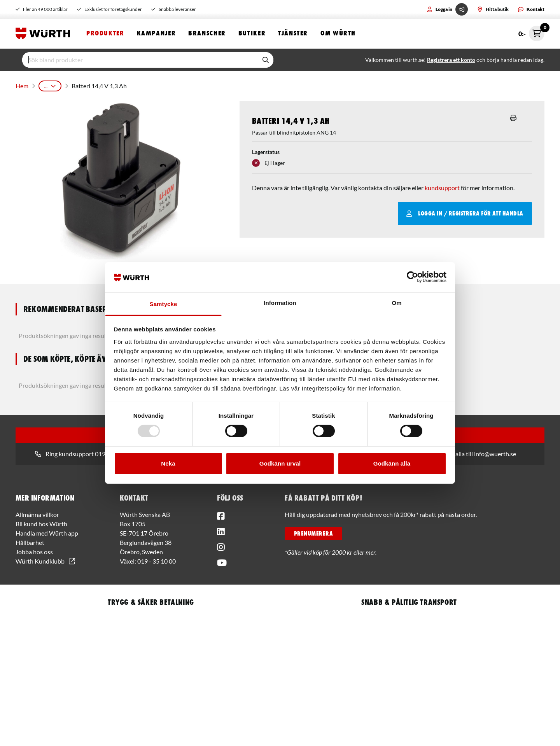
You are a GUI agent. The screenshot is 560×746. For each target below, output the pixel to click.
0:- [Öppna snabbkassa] (531, 34)
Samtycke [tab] (164, 304)
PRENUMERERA (313, 532)
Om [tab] (396, 303)
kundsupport (442, 186)
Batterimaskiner (123, 85)
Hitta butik (493, 9)
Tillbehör (243, 85)
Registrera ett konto (451, 61)
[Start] (45, 34)
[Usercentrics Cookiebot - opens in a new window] (412, 277)
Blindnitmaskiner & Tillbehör (187, 85)
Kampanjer (157, 34)
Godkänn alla (392, 463)
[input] (140, 61)
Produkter (105, 34)
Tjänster (293, 34)
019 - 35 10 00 (157, 559)
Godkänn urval (280, 463)
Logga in (447, 9)
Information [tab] (280, 303)
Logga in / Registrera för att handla (465, 212)
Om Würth (338, 34)
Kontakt (531, 9)
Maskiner (83, 85)
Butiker (252, 34)
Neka (168, 463)
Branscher (207, 34)
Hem (21, 85)
